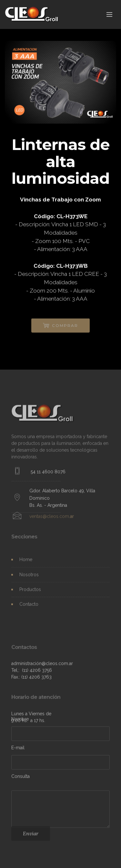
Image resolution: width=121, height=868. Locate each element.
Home (26, 561)
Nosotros (29, 576)
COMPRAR (61, 327)
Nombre (20, 720)
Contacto (29, 606)
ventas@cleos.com (49, 518)
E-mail (18, 749)
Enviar (31, 835)
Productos (30, 591)
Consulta (20, 777)
